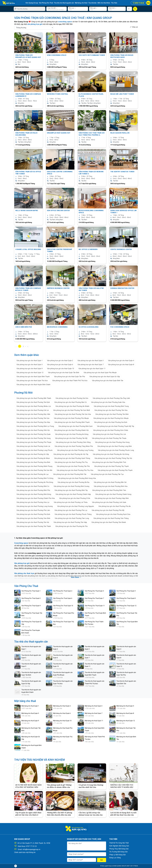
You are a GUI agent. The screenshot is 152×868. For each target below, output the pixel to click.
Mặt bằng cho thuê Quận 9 (30, 721)
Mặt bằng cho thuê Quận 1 (30, 706)
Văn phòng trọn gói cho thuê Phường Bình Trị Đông (35, 478)
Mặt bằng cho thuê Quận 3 (94, 706)
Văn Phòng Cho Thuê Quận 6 (63, 598)
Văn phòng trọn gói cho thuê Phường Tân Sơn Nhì (34, 470)
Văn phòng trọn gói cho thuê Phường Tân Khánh (109, 522)
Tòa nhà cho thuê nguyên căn (64, 3)
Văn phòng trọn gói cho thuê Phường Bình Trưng (111, 406)
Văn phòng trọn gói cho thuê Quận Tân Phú (70, 377)
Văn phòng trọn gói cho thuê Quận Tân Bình (64, 373)
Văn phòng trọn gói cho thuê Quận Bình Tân (108, 381)
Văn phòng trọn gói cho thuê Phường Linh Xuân (109, 502)
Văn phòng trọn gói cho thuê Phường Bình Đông (34, 494)
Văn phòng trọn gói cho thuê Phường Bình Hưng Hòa (77, 478)
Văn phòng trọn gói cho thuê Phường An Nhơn (33, 458)
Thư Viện (114, 3)
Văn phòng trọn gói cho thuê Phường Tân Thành (34, 526)
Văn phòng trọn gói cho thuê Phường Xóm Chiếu (111, 430)
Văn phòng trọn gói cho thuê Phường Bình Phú (33, 490)
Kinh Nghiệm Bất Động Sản (119, 846)
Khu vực (72, 8)
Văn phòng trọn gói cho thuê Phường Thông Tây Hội (113, 458)
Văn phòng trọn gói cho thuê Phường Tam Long (72, 518)
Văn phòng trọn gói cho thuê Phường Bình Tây (71, 490)
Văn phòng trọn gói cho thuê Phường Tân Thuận (109, 438)
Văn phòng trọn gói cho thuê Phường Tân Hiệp (70, 522)
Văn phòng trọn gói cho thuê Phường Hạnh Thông (72, 458)
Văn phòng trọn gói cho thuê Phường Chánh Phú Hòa (36, 498)
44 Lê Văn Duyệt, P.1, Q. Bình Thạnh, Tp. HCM (34, 843)
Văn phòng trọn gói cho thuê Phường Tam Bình (33, 518)
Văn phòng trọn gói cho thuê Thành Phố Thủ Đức (70, 381)
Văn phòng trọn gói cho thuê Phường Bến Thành (34, 398)
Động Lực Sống (115, 858)
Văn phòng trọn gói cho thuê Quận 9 (30, 369)
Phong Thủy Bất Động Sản (119, 849)
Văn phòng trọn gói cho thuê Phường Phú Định (33, 514)
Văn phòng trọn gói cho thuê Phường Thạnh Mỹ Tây (116, 426)
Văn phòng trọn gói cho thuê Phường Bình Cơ (33, 486)
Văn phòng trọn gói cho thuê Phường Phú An (115, 506)
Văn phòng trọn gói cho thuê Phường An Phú (71, 526)
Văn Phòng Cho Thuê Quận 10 (63, 606)
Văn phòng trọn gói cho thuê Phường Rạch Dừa (113, 514)
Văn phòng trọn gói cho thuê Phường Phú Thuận (34, 442)
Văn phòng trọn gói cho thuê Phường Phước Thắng (73, 514)
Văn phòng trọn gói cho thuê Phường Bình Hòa (111, 486)
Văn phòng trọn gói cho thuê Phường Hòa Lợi (33, 502)
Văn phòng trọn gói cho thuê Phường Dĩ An (75, 498)
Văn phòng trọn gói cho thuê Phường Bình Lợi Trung (35, 426)
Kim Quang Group (32, 3)
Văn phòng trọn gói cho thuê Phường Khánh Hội (71, 430)
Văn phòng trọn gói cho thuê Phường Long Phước (35, 450)
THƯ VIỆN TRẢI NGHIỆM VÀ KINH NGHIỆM (40, 760)
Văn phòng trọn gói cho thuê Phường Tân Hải (33, 522)
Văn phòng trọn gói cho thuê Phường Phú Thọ (71, 462)
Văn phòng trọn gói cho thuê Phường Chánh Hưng (113, 494)
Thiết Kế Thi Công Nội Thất (119, 843)
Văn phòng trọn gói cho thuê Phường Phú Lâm (33, 510)
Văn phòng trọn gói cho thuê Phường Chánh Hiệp (73, 494)
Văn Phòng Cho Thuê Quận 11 (95, 606)
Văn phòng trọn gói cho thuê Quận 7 (91, 365)
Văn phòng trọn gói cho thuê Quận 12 (30, 373)
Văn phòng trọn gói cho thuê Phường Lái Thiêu (71, 502)
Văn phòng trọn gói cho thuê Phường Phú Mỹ (108, 510)
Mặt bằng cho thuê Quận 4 (125, 706)
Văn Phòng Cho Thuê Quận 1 (31, 591)
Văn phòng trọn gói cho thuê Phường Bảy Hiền (33, 414)
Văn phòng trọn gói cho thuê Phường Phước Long (116, 450)
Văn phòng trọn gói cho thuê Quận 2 (60, 361)
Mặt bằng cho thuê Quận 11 (94, 721)
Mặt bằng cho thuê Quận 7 (94, 713)
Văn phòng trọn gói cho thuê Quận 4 (121, 361)
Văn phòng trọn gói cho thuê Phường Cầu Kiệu (33, 422)
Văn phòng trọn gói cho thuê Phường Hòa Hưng (112, 442)
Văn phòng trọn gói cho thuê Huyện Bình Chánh (33, 385)
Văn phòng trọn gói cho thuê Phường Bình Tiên (109, 490)
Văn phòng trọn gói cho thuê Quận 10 (60, 369)
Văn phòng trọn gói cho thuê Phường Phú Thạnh (115, 470)
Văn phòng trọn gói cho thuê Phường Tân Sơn (33, 418)
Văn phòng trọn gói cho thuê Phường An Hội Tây (71, 454)
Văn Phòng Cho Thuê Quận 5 (31, 598)
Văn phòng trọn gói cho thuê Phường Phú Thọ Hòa (75, 470)
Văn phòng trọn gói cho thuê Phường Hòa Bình (33, 462)
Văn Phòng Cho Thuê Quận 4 (126, 591)
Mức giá (94, 8)
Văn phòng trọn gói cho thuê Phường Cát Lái (33, 410)
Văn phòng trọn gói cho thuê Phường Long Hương (35, 506)
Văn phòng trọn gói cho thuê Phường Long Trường (75, 450)
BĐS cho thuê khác (104, 3)
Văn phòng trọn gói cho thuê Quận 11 (92, 369)
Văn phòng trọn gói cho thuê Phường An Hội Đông (111, 454)
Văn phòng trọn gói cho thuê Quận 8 (121, 365)
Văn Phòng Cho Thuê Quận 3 (94, 591)
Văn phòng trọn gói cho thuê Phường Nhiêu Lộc (34, 406)
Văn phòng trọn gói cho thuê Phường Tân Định (33, 402)
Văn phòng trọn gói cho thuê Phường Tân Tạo (107, 474)
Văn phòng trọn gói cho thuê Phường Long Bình (115, 446)
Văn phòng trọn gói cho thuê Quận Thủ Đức (32, 381)
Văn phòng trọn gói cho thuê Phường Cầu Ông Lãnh (111, 398)
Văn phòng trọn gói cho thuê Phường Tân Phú (73, 466)
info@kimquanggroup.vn (31, 849)
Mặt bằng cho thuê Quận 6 (62, 713)
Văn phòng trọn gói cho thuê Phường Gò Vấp (33, 454)
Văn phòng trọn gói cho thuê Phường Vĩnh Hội (33, 430)
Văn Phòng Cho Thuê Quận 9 (31, 606)
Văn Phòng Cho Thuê (46, 3)
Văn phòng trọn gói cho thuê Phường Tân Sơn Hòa (73, 414)
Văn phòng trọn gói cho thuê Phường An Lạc (33, 474)
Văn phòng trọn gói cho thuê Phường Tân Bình (112, 414)
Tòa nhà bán (92, 3)
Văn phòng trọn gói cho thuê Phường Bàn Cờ (70, 402)
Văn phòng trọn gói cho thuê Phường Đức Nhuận (111, 418)
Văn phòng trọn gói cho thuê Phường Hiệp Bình (112, 498)
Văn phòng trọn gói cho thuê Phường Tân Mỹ (71, 438)
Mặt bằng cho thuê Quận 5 (30, 713)
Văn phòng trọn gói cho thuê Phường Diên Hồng (73, 442)
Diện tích (113, 8)
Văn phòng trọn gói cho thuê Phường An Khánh (72, 406)
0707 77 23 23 (31, 846)
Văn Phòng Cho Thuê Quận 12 (126, 606)
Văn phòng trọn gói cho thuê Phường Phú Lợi (71, 510)
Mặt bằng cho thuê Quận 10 (62, 721)
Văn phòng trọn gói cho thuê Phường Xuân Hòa (108, 402)
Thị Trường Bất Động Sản (118, 852)
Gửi (102, 860)
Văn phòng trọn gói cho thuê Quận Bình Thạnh (33, 377)
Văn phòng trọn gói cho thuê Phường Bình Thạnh (72, 422)
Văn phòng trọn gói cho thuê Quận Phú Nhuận (100, 373)
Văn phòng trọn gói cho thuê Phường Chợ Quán (34, 434)
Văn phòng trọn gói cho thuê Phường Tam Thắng (111, 518)
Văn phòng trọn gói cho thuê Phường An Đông (72, 434)
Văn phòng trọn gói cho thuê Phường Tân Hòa (111, 410)
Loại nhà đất (52, 8)
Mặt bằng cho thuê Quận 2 (62, 706)
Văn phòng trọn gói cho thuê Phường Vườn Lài (33, 446)
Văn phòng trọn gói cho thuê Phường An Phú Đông (35, 482)
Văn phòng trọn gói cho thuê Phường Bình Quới (75, 426)
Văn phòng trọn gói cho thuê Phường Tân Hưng (34, 438)
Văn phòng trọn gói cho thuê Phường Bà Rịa (73, 482)
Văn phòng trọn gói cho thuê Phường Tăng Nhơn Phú (74, 446)
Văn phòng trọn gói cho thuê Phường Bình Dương (71, 486)
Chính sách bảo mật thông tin (25, 852)
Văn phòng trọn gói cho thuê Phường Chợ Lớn (109, 434)
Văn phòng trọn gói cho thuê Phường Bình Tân (70, 474)
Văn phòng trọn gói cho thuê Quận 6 (60, 365)
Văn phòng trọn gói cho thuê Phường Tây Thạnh (111, 466)
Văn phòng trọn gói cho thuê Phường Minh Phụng (34, 466)
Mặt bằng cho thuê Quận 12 (126, 721)
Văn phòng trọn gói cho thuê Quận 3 (91, 361)
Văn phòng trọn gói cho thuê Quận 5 (30, 365)
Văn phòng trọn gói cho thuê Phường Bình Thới (109, 462)
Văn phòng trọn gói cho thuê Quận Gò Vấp (105, 377)
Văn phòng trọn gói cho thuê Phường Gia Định (111, 422)
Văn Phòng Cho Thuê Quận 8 (126, 598)
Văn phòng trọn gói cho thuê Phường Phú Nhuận (71, 418)
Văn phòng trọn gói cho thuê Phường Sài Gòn (72, 398)
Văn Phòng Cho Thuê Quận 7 (94, 598)
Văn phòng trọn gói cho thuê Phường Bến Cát (110, 482)
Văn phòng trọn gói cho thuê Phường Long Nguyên (76, 506)
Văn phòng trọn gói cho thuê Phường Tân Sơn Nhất (72, 410)
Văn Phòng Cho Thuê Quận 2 (63, 591)
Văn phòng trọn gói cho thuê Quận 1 (30, 361)
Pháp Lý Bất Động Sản (117, 855)
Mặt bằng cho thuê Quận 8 (125, 713)
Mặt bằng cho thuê (81, 3)
